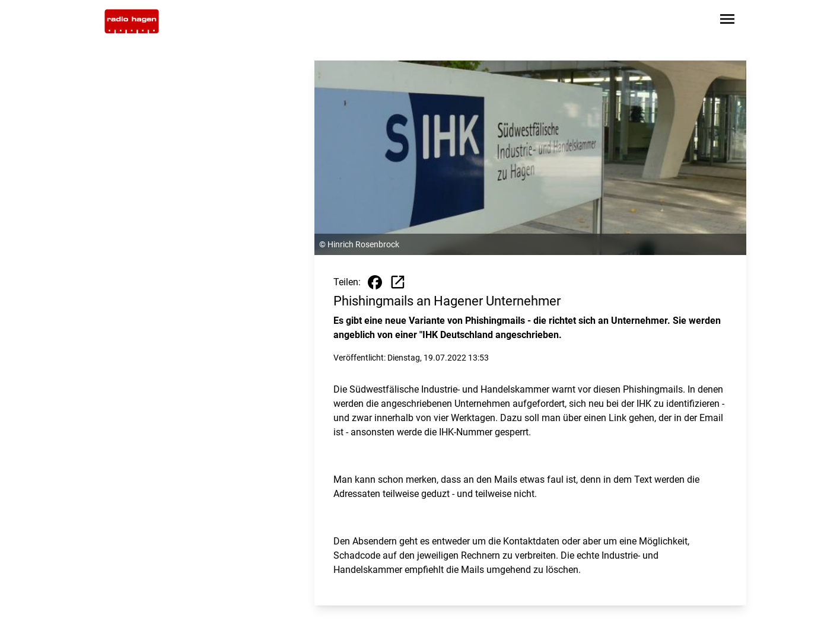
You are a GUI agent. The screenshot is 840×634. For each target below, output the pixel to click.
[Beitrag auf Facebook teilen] (375, 282)
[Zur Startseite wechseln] (132, 21)
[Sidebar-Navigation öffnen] (727, 21)
